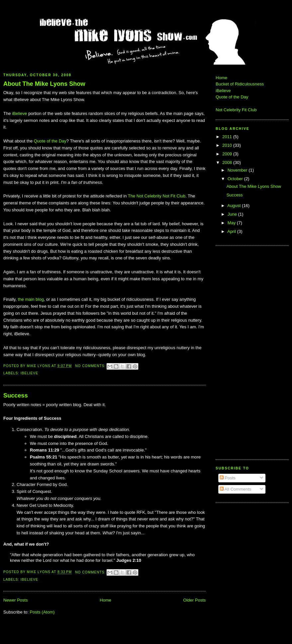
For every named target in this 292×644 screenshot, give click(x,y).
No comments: (91, 366)
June (233, 214)
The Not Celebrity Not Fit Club (156, 196)
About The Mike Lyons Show (44, 84)
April (232, 231)
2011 (228, 137)
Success (16, 396)
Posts (228, 478)
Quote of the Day (50, 141)
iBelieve (20, 113)
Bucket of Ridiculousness (240, 84)
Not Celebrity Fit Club (236, 110)
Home (106, 600)
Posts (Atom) (42, 612)
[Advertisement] (236, 352)
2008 (228, 162)
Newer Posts (16, 600)
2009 (228, 154)
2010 (228, 145)
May (232, 223)
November (238, 170)
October (236, 179)
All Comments (236, 489)
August (235, 206)
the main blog (31, 299)
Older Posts (194, 600)
